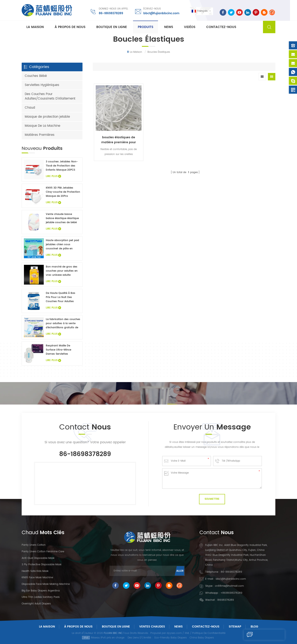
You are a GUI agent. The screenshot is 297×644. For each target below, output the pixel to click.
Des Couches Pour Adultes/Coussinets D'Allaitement (50, 96)
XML (187, 633)
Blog (254, 627)
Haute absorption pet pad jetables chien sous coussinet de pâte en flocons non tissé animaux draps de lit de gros (63, 245)
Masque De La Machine (42, 126)
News (169, 27)
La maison (35, 27)
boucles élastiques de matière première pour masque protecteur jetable (116, 134)
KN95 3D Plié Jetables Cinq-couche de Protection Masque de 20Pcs (63, 192)
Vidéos (190, 27)
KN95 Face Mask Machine (37, 578)
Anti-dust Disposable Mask (38, 558)
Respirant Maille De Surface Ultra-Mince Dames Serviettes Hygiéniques (58, 350)
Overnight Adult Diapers (36, 604)
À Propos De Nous (78, 627)
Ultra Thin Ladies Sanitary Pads (41, 597)
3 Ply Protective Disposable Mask (42, 565)
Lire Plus (53, 176)
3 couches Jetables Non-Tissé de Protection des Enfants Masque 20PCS (62, 166)
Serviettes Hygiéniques (42, 85)
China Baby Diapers (202, 638)
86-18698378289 (111, 13)
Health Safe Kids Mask (35, 571)
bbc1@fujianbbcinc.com (161, 13)
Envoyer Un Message (258, 635)
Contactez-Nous (206, 627)
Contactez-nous (221, 27)
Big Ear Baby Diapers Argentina (41, 591)
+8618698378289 (231, 593)
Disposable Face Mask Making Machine (46, 584)
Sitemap (235, 627)
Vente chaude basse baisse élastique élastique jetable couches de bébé (62, 218)
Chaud (30, 108)
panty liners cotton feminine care (43, 552)
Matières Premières (40, 135)
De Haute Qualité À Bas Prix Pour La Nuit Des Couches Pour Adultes (61, 297)
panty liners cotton (34, 545)
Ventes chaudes (152, 627)
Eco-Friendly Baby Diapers (171, 638)
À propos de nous (70, 27)
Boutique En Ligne (112, 27)
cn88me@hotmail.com (229, 586)
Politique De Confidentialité (209, 633)
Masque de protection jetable (47, 117)
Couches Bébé (36, 76)
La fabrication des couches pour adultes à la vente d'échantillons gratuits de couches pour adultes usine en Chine (63, 324)
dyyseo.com (174, 633)
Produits (146, 27)
